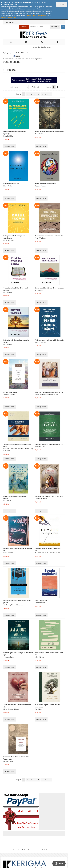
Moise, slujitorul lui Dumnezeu (45, 184)
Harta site (17, 850)
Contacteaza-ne (47, 850)
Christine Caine (9, 657)
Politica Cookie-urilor (8, 18)
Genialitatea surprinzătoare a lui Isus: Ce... (49, 236)
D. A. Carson (39, 134)
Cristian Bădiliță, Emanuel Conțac (46, 394)
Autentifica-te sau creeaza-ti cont (14, 59)
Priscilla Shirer (8, 136)
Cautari (24, 850)
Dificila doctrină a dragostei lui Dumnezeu (49, 132)
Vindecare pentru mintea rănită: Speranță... (50, 340)
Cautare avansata (34, 850)
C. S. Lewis (7, 501)
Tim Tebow (38, 709)
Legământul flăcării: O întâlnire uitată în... (49, 444)
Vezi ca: (49, 87)
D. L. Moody (8, 292)
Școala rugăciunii (41, 601)
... (42, 94)
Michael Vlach (8, 761)
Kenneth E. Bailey (41, 499)
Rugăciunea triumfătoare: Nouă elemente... (49, 288)
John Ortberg (39, 657)
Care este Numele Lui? (11, 184)
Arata (34, 87)
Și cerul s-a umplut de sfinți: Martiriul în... (49, 392)
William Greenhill (9, 394)
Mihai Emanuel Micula (11, 709)
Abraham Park (40, 446)
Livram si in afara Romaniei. (42, 47)
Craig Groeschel (40, 342)
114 (46, 94)
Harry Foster (8, 186)
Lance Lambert (40, 603)
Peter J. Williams (41, 238)
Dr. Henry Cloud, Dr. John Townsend (47, 553)
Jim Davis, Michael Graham (13, 605)
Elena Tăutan (8, 553)
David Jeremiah (9, 240)
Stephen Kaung (40, 186)
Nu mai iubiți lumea (10, 392)
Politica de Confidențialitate (37, 15)
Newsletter (24, 27)
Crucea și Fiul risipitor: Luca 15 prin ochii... (50, 496)
